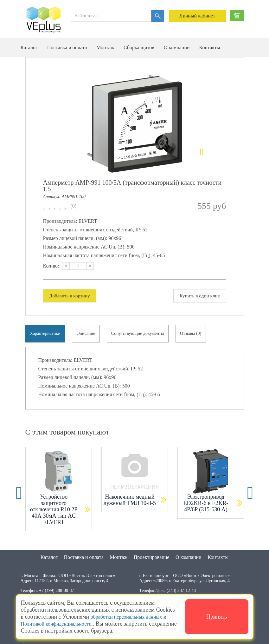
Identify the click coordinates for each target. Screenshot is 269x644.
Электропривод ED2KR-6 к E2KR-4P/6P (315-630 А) (206, 505)
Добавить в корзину (71, 296)
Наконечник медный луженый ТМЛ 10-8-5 (130, 502)
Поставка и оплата (67, 47)
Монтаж (105, 47)
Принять (217, 617)
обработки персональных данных (131, 617)
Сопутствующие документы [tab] (141, 335)
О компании (177, 47)
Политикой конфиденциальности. (62, 624)
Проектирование (152, 557)
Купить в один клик (198, 296)
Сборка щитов (139, 47)
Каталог (29, 47)
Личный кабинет (197, 16)
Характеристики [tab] (46, 335)
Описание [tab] (88, 335)
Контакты (210, 47)
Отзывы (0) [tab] (194, 335)
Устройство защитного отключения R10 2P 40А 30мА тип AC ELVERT (54, 512)
